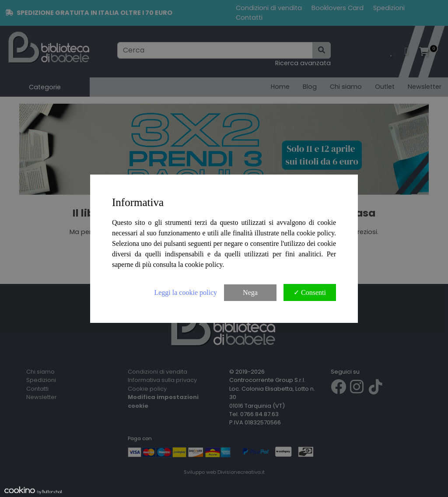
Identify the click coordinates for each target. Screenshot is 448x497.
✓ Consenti (310, 292)
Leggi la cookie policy (185, 292)
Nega (250, 292)
